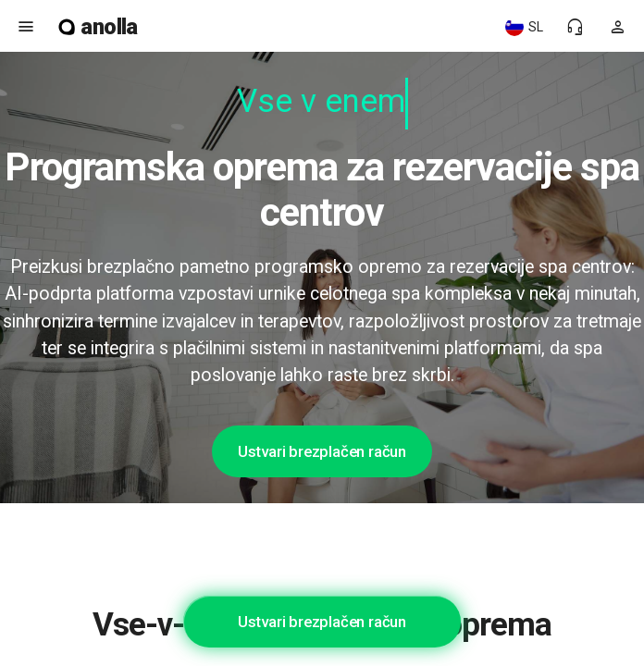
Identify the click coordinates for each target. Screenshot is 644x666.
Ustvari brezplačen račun (322, 451)
